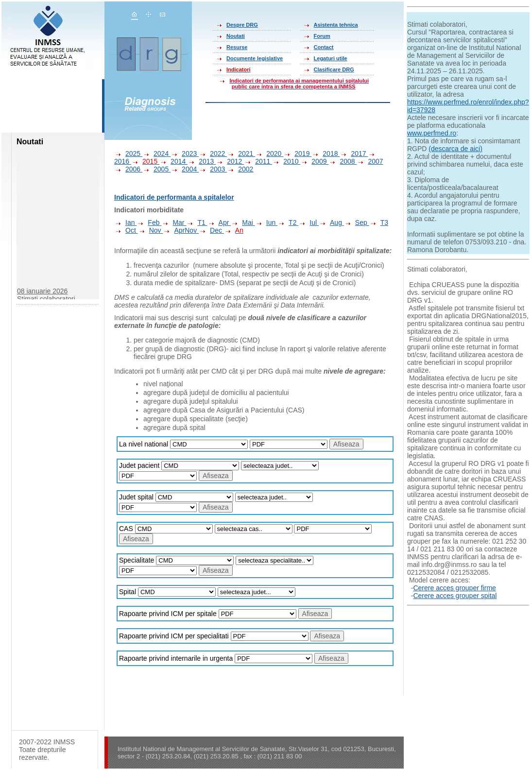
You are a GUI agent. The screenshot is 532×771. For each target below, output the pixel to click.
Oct (126, 230)
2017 (354, 154)
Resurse (237, 47)
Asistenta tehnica (336, 25)
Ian (125, 223)
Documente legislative (255, 58)
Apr (219, 223)
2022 (213, 154)
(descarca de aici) (455, 149)
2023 (185, 154)
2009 (314, 161)
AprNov (181, 230)
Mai (243, 223)
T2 (288, 223)
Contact (324, 47)
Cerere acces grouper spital (455, 596)
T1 (197, 223)
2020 (269, 154)
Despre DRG (242, 25)
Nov (151, 230)
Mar (174, 223)
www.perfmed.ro (432, 133)
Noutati (236, 36)
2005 (156, 169)
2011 (258, 161)
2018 (326, 154)
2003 (213, 169)
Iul (309, 223)
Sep (357, 223)
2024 (156, 154)
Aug (331, 223)
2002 (240, 169)
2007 (370, 161)
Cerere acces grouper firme (454, 588)
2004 (185, 169)
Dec (211, 230)
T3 (379, 223)
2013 (202, 161)
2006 (128, 169)
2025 (128, 154)
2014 (173, 161)
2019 (297, 154)
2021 (241, 154)
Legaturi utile (331, 58)
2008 (343, 161)
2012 (230, 161)
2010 (286, 161)
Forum (322, 36)
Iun (266, 223)
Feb (149, 223)
